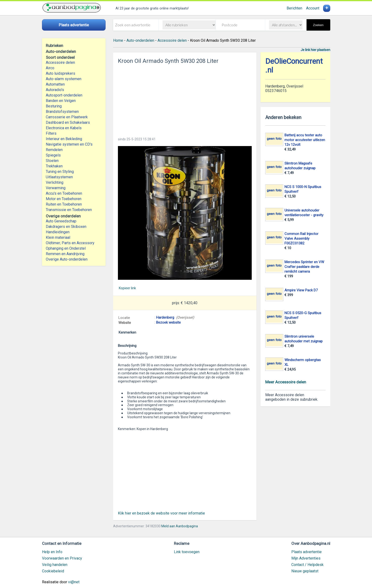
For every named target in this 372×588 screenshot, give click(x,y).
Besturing (54, 106)
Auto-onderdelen (140, 40)
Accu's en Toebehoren (64, 193)
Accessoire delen (60, 62)
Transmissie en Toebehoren (69, 210)
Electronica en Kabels (64, 128)
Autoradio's (55, 90)
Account (313, 8)
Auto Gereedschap (61, 221)
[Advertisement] (185, 99)
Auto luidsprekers (60, 73)
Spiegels (53, 155)
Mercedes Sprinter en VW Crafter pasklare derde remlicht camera (304, 267)
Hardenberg (165, 317)
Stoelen (52, 161)
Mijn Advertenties (306, 558)
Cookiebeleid (53, 571)
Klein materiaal (58, 237)
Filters (51, 133)
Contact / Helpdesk (307, 565)
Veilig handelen (55, 565)
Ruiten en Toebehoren (64, 204)
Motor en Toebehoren (64, 199)
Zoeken (318, 25)
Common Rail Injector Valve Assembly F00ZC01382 (301, 239)
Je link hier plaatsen (315, 50)
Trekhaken (54, 166)
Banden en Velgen (61, 101)
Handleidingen (58, 232)
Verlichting (55, 182)
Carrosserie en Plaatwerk (67, 117)
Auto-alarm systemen (64, 79)
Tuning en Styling (60, 172)
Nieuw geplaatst (305, 571)
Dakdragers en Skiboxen (66, 227)
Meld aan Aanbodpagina (180, 526)
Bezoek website (168, 322)
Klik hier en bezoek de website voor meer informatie (161, 513)
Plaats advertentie (307, 552)
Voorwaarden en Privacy (62, 558)
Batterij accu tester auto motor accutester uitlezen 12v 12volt (305, 140)
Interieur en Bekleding (64, 139)
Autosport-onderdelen (64, 95)
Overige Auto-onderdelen (67, 259)
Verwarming (56, 188)
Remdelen (54, 150)
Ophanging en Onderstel (66, 248)
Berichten (294, 8)
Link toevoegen (187, 552)
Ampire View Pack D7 (301, 290)
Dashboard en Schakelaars (68, 122)
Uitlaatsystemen (59, 177)
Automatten (55, 84)
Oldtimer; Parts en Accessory (70, 243)
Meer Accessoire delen (286, 382)
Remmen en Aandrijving (65, 254)
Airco (50, 68)
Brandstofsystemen (62, 112)
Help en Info (52, 552)
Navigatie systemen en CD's (69, 144)
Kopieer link (127, 288)
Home (118, 40)
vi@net (74, 582)
